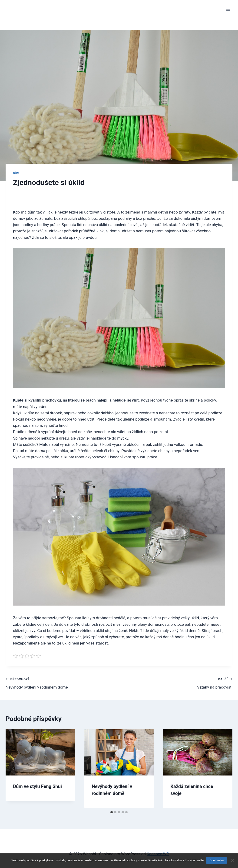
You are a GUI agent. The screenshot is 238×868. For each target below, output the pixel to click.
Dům (16, 173)
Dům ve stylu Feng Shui (37, 786)
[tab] (112, 812)
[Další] (225, 769)
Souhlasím (217, 861)
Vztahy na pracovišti (178, 683)
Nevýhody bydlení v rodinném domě (60, 683)
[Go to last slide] (13, 769)
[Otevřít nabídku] (228, 9)
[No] (232, 861)
